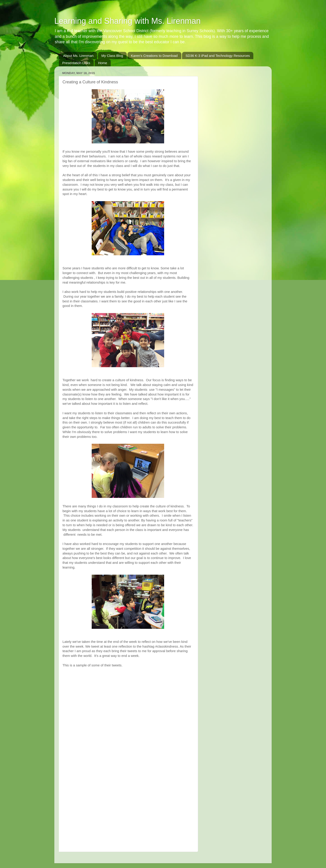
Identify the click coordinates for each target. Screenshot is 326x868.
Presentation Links (76, 63)
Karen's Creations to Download (154, 56)
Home (103, 63)
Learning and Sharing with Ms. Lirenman (127, 21)
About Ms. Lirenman (78, 56)
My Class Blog (112, 56)
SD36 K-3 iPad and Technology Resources (218, 56)
